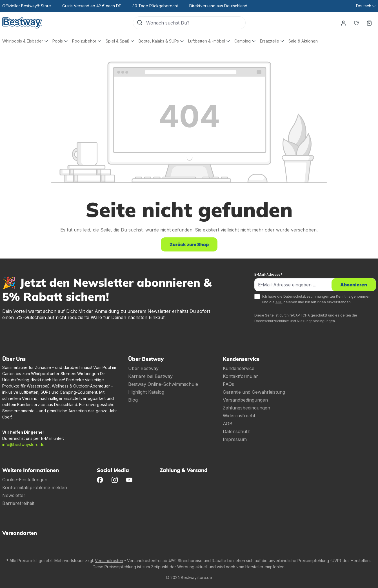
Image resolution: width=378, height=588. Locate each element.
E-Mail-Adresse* (268, 274)
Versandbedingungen (245, 400)
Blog (133, 400)
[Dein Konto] (343, 23)
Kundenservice (239, 368)
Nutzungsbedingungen (316, 321)
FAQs (228, 384)
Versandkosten (109, 561)
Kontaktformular (240, 376)
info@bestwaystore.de (23, 445)
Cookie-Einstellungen (25, 480)
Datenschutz (236, 431)
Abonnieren (354, 285)
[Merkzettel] (356, 23)
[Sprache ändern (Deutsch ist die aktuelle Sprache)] (366, 6)
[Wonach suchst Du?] (196, 23)
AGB (279, 302)
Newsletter (14, 495)
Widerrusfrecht (239, 416)
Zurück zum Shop (189, 244)
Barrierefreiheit (18, 503)
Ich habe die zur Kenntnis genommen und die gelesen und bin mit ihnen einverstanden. (316, 299)
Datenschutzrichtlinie (272, 321)
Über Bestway (143, 368)
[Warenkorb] (369, 23)
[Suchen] (140, 23)
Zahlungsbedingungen (246, 408)
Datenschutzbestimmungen (306, 296)
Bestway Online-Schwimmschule (163, 384)
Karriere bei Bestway (150, 376)
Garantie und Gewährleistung (254, 392)
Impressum (235, 439)
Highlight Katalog (146, 392)
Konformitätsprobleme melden (35, 487)
